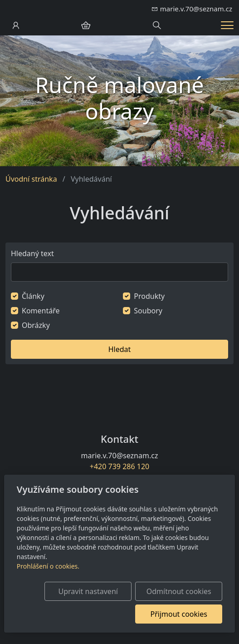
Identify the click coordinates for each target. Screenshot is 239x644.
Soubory (148, 311)
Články (33, 296)
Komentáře (41, 311)
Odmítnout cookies (179, 591)
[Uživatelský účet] (16, 25)
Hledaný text (32, 253)
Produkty (149, 296)
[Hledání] (157, 25)
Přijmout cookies (178, 614)
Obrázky (36, 325)
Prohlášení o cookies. (48, 566)
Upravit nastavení (88, 591)
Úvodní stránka (31, 179)
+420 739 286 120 (119, 466)
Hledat (120, 349)
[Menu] (227, 25)
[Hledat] (119, 272)
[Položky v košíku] (86, 25)
